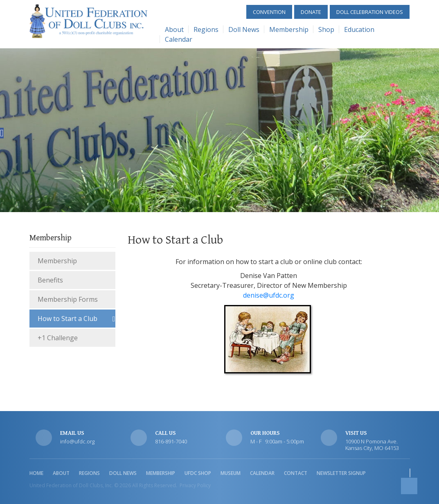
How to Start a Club (68, 319)
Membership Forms (68, 299)
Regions (206, 29)
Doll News (244, 29)
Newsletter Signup (341, 473)
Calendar (179, 39)
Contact (296, 473)
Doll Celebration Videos (370, 12)
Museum (231, 473)
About (174, 29)
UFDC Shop (198, 473)
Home (36, 473)
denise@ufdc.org (269, 295)
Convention (269, 12)
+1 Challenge (58, 338)
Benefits (50, 280)
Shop (326, 29)
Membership (289, 29)
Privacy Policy (195, 485)
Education (359, 29)
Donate (311, 12)
